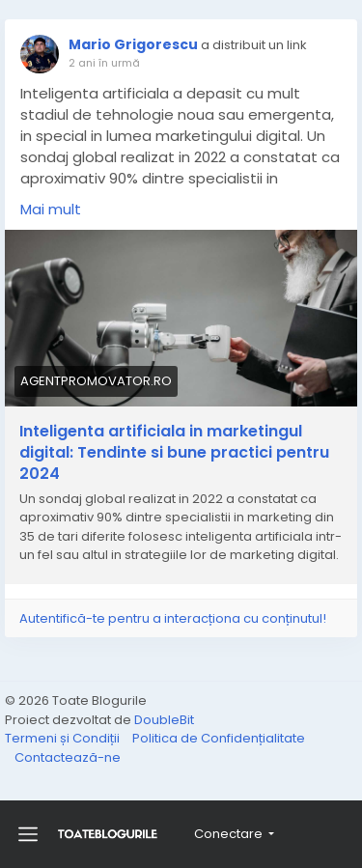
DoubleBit (164, 720)
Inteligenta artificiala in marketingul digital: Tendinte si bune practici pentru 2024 (174, 453)
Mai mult (51, 209)
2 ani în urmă (104, 63)
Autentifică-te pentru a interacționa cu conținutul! (173, 618)
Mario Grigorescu (133, 44)
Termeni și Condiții (64, 738)
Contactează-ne (68, 757)
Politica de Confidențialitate (219, 738)
